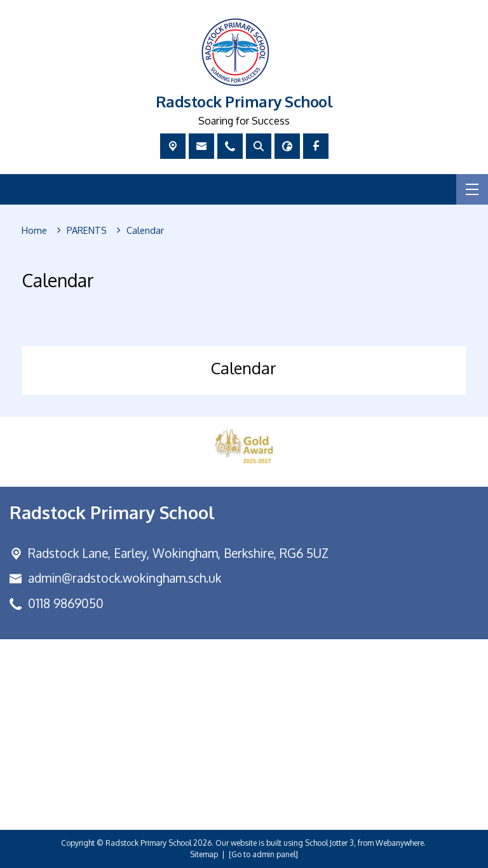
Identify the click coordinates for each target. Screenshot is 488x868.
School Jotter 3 (329, 843)
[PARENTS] (87, 231)
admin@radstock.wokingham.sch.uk (125, 578)
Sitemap (204, 854)
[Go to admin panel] (263, 854)
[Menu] (472, 189)
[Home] (34, 231)
